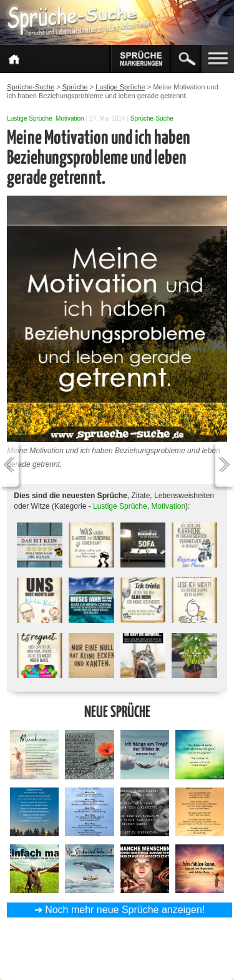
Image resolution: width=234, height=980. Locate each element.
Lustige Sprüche (29, 118)
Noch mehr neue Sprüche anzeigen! (125, 910)
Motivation (70, 118)
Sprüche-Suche (152, 118)
